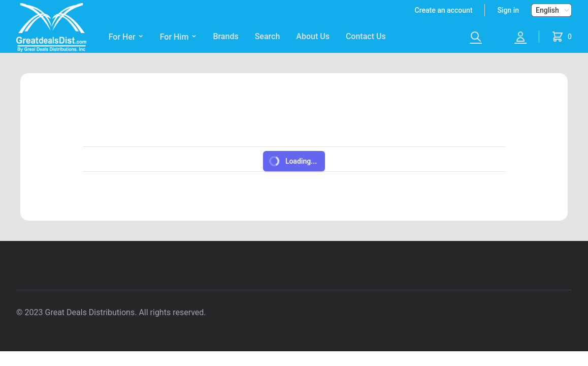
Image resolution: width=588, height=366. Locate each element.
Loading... (292, 161)
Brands (225, 36)
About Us (313, 36)
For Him (178, 37)
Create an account (444, 10)
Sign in (508, 10)
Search (268, 36)
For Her (126, 37)
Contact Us (366, 36)
